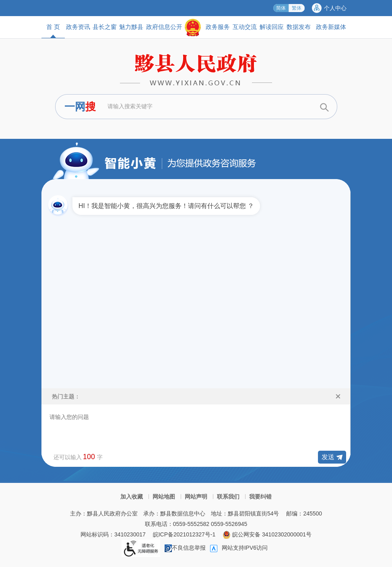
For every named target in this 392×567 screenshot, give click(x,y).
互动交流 (245, 27)
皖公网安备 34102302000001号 (267, 534)
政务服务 (218, 27)
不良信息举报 (185, 548)
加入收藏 (132, 497)
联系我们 (228, 497)
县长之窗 (105, 27)
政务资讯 (78, 27)
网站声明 (196, 497)
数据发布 (299, 27)
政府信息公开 (164, 27)
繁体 (297, 8)
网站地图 (164, 497)
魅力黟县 (131, 27)
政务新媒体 (331, 27)
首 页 (53, 31)
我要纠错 (260, 497)
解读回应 (272, 27)
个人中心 (335, 8)
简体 (281, 8)
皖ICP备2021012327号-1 (184, 534)
